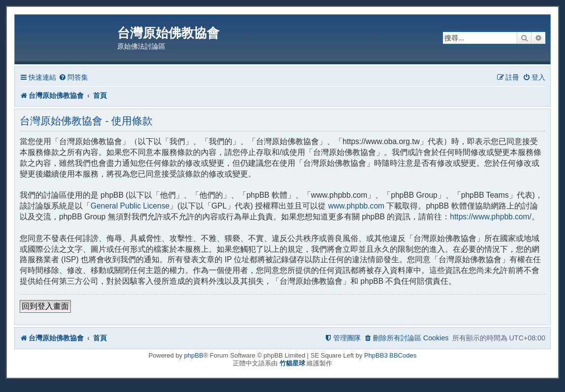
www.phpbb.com (356, 206)
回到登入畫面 (45, 306)
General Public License (130, 206)
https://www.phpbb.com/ (491, 217)
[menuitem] (73, 77)
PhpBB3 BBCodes (390, 355)
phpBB (194, 355)
